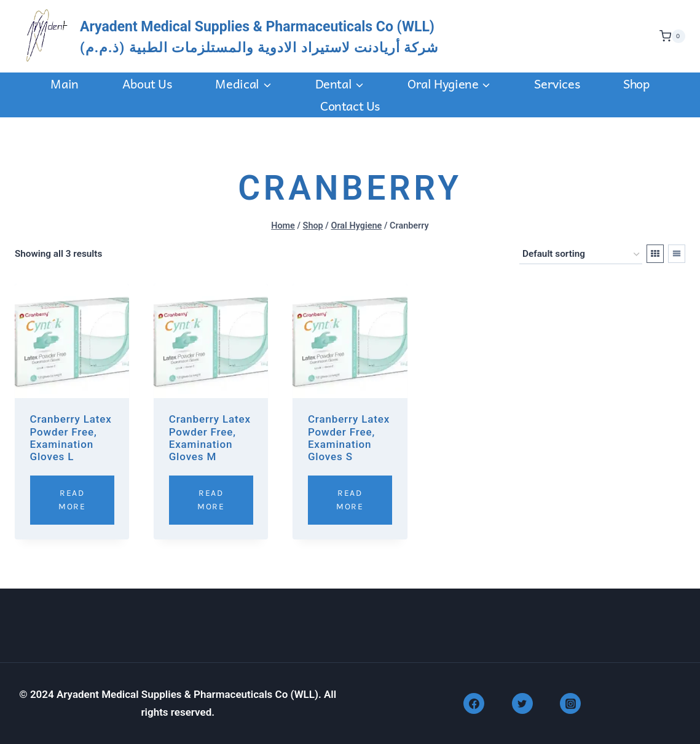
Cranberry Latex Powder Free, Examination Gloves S (349, 438)
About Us (147, 84)
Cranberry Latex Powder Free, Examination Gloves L (71, 438)
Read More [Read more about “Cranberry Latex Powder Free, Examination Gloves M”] (211, 500)
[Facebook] (474, 703)
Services (557, 84)
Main (64, 84)
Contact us (350, 106)
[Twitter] (522, 703)
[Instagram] (570, 703)
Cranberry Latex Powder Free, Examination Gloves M (210, 438)
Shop (636, 84)
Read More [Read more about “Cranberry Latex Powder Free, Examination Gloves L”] (72, 500)
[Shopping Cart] (669, 36)
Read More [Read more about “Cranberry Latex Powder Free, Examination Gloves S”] (350, 500)
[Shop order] (581, 254)
